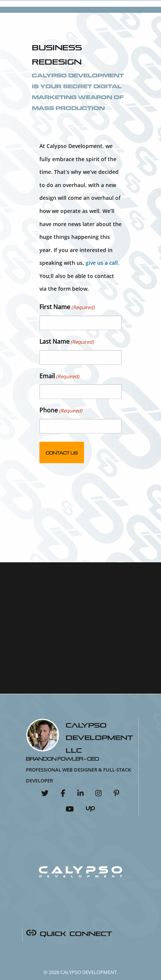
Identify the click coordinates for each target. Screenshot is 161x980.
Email (59, 376)
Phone (61, 411)
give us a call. (102, 263)
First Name (67, 307)
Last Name (67, 342)
